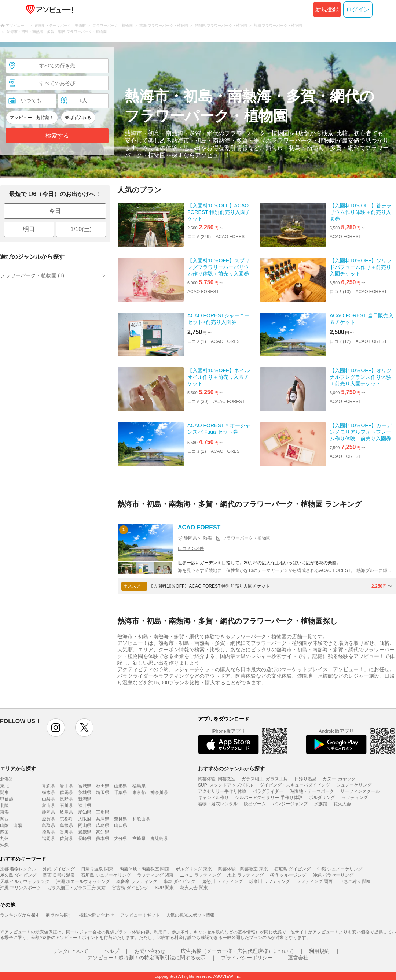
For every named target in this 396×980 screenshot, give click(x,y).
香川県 (66, 832)
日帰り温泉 (305, 779)
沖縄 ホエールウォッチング (83, 881)
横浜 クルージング (288, 875)
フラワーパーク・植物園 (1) (32, 275)
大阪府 (85, 819)
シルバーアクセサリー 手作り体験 (269, 798)
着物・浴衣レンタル (218, 804)
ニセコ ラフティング (200, 875)
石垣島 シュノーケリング (106, 875)
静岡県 (48, 812)
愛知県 (85, 812)
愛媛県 (85, 832)
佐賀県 (66, 839)
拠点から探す (59, 915)
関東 (4, 792)
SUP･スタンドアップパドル (226, 785)
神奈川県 (159, 792)
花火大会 (342, 804)
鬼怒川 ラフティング (222, 881)
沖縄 (4, 845)
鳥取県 (48, 825)
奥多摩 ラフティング (137, 881)
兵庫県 (103, 819)
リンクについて (70, 951)
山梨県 (48, 799)
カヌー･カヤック (339, 779)
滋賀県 (48, 819)
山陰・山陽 (11, 825)
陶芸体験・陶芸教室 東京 (243, 869)
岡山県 (85, 825)
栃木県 (48, 792)
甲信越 (7, 799)
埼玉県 (103, 792)
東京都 (139, 792)
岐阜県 (66, 812)
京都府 (66, 819)
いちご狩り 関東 (355, 881)
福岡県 (48, 839)
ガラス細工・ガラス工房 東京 (76, 888)
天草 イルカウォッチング (25, 881)
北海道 (7, 779)
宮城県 (85, 786)
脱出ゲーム (255, 804)
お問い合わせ (150, 951)
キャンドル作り (213, 798)
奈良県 (121, 819)
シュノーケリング (354, 785)
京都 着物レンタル (18, 869)
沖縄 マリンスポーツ (20, 888)
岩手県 (66, 786)
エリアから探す (18, 769)
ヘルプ (111, 951)
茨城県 (85, 792)
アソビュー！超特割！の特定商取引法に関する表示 (147, 958)
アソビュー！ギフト (140, 915)
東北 (4, 786)
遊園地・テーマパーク (312, 791)
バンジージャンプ (290, 804)
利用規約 (319, 951)
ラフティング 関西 (314, 881)
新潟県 (85, 799)
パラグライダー (268, 791)
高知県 (103, 832)
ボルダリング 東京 (194, 869)
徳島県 (48, 832)
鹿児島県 (159, 839)
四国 (4, 832)
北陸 (4, 806)
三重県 (103, 812)
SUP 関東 (164, 888)
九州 (4, 839)
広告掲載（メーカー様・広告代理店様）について (237, 951)
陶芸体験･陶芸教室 (217, 779)
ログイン (358, 9)
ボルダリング (322, 798)
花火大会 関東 (194, 888)
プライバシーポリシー (247, 958)
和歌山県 (141, 819)
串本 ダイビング (179, 881)
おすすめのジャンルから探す (231, 769)
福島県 (139, 786)
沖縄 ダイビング (59, 869)
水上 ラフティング (245, 875)
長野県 (66, 799)
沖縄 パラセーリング (333, 875)
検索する (57, 136)
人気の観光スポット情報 (190, 915)
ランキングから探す (20, 915)
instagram (56, 728)
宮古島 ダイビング (130, 888)
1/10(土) (81, 229)
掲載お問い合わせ (96, 915)
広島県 (103, 825)
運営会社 (298, 958)
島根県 (66, 825)
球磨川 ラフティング (269, 881)
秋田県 (103, 786)
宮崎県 (139, 839)
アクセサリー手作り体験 (222, 791)
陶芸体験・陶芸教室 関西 (144, 869)
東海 (4, 812)
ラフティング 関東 (155, 875)
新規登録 (327, 9)
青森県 (48, 786)
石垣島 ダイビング (292, 869)
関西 (4, 819)
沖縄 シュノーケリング (340, 869)
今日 (55, 211)
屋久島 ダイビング (18, 875)
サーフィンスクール (360, 791)
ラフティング (355, 798)
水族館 (320, 804)
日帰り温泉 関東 (97, 869)
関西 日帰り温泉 (59, 875)
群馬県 (66, 792)
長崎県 (85, 839)
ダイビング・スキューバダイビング (295, 785)
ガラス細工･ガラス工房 (265, 779)
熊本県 (103, 839)
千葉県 (121, 792)
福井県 (85, 806)
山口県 (121, 825)
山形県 (121, 786)
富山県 (48, 806)
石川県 (66, 806)
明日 (29, 229)
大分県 (121, 839)
